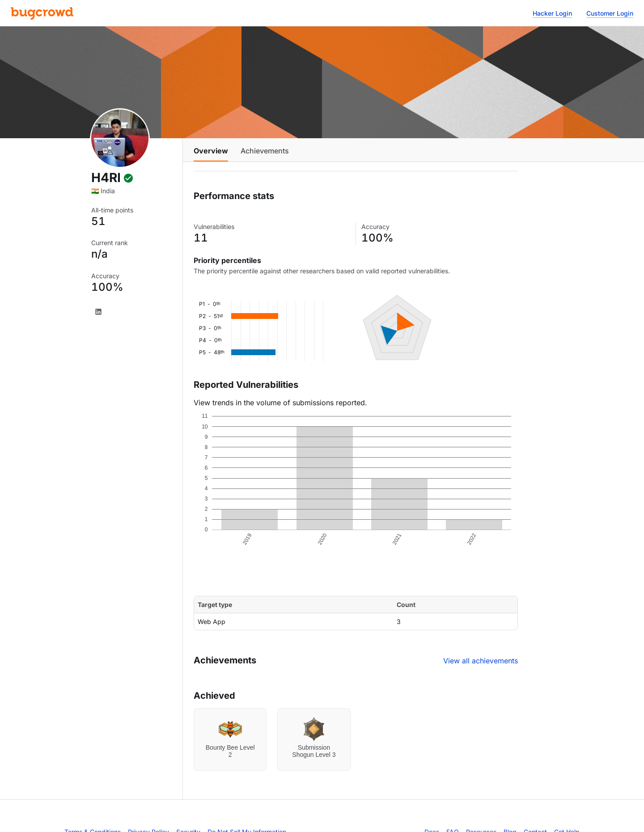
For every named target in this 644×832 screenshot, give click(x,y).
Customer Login (610, 13)
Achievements (265, 151)
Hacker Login (552, 13)
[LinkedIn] (98, 312)
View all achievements (481, 661)
